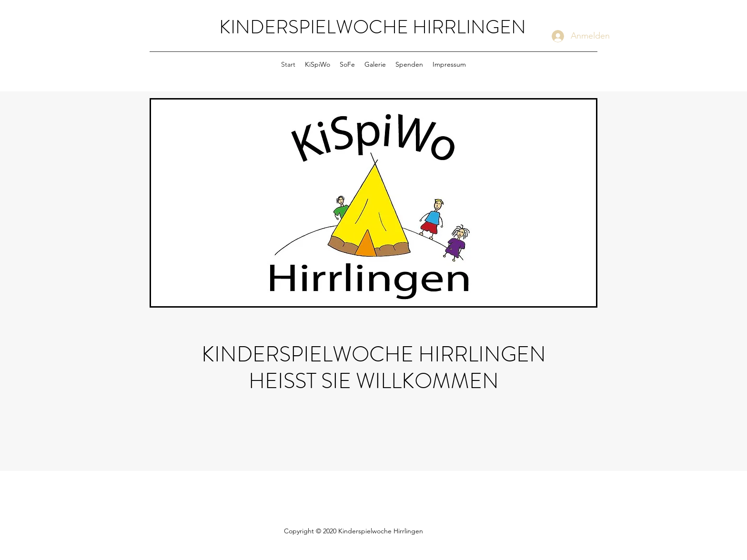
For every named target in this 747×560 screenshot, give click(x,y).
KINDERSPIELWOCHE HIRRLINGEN (373, 27)
